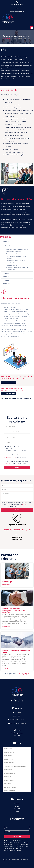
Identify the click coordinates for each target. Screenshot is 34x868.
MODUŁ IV (7, 280)
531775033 (20, 5)
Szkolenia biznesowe (10, 773)
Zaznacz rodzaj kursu (12, 446)
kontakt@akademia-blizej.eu (17, 11)
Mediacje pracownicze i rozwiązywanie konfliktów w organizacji (13, 610)
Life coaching (8, 784)
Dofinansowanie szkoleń (11, 787)
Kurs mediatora (8, 749)
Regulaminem (8, 463)
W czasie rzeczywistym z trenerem (16, 450)
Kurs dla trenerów (9, 759)
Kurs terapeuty (8, 770)
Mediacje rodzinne (9, 752)
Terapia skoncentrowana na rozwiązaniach (15, 766)
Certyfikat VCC (8, 777)
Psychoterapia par (9, 780)
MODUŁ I (7, 242)
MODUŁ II (7, 273)
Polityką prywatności (11, 458)
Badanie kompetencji (10, 791)
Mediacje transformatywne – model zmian (16, 651)
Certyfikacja (7, 582)
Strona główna (7, 39)
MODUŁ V (7, 284)
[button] (32, 28)
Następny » (24, 673)
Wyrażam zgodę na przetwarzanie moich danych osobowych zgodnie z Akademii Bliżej (15, 456)
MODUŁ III (7, 277)
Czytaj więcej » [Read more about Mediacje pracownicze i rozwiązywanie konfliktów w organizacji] (6, 626)
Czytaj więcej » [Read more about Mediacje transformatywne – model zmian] (6, 668)
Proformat (5, 861)
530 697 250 (14, 5)
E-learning (9, 448)
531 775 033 (18, 716)
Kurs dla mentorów (9, 763)
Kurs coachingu (8, 756)
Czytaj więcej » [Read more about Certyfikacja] (6, 584)
